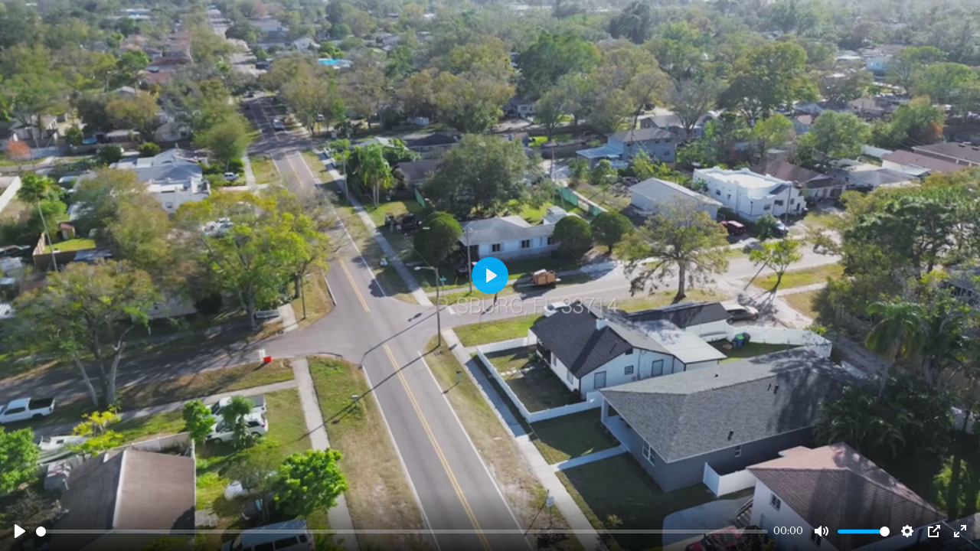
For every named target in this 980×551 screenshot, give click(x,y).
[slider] (402, 531)
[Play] (20, 531)
